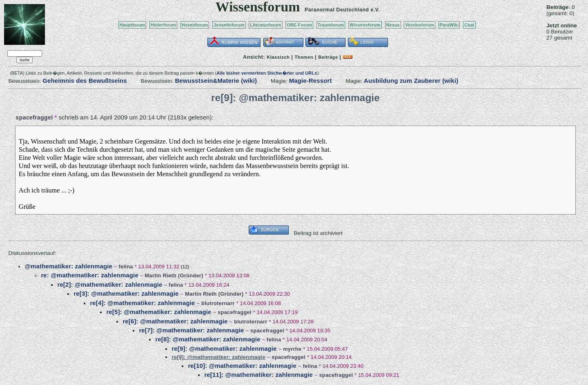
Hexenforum (195, 25)
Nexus (393, 25)
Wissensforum (365, 25)
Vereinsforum (420, 25)
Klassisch (278, 57)
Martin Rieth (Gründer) (174, 275)
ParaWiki (449, 25)
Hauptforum (133, 25)
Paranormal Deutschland (337, 10)
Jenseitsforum (229, 25)
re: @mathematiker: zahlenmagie (89, 275)
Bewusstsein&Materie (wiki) (216, 81)
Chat (469, 25)
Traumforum (331, 25)
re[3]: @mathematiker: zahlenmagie (126, 293)
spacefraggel (34, 117)
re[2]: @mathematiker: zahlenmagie (110, 284)
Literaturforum (265, 25)
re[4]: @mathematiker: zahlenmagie (142, 303)
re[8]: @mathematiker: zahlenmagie (208, 339)
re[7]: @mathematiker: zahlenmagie (191, 330)
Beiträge (328, 57)
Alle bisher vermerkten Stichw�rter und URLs (267, 73)
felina (126, 267)
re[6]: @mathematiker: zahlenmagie (175, 321)
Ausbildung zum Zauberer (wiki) (411, 81)
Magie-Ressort (311, 81)
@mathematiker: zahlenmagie (68, 266)
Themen (304, 57)
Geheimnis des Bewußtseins (85, 81)
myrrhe (292, 349)
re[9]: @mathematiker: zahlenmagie (224, 348)
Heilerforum (163, 25)
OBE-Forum (299, 25)
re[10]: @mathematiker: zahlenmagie (242, 366)
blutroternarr (218, 303)
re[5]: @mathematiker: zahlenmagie (159, 312)
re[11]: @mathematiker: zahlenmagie (258, 375)
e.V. (375, 10)
